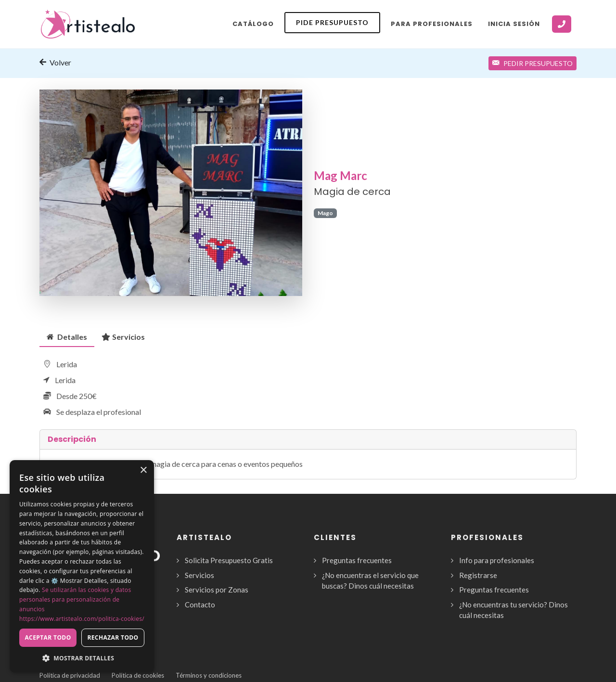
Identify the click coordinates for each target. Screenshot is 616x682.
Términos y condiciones (209, 675)
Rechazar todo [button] (113, 637)
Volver (55, 62)
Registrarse (478, 575)
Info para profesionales (497, 560)
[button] (82, 658)
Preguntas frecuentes (357, 560)
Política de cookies (138, 675)
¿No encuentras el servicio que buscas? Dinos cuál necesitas (370, 581)
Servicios (123, 337)
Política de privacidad (70, 675)
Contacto (200, 605)
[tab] (67, 337)
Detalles (67, 337)
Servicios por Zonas (217, 590)
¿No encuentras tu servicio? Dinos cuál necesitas (513, 610)
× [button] (143, 470)
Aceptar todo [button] (48, 637)
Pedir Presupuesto (533, 63)
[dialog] (82, 566)
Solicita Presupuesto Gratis (229, 560)
